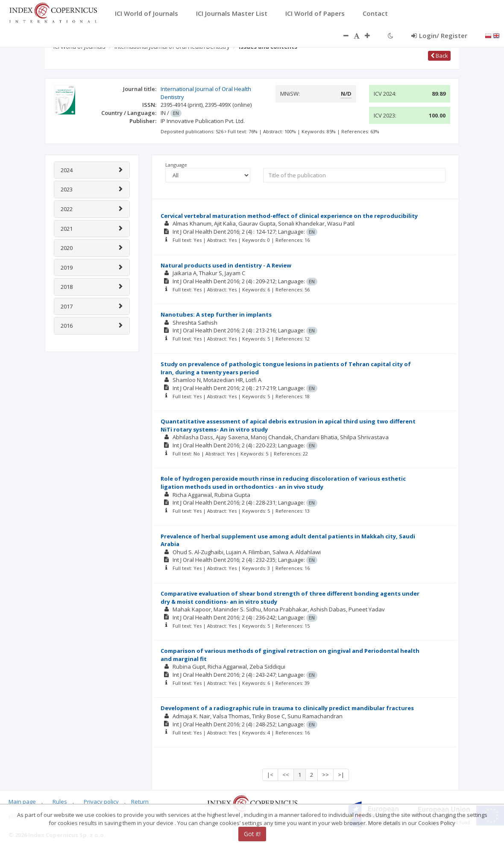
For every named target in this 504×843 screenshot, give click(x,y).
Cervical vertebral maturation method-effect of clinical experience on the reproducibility (289, 216)
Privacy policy (101, 802)
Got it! (252, 834)
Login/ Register (439, 35)
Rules (60, 802)
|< (270, 775)
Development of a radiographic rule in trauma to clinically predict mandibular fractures (287, 708)
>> (325, 775)
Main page (22, 802)
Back (439, 56)
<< (286, 775)
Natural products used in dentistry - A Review (226, 265)
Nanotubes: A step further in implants (216, 314)
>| (341, 775)
